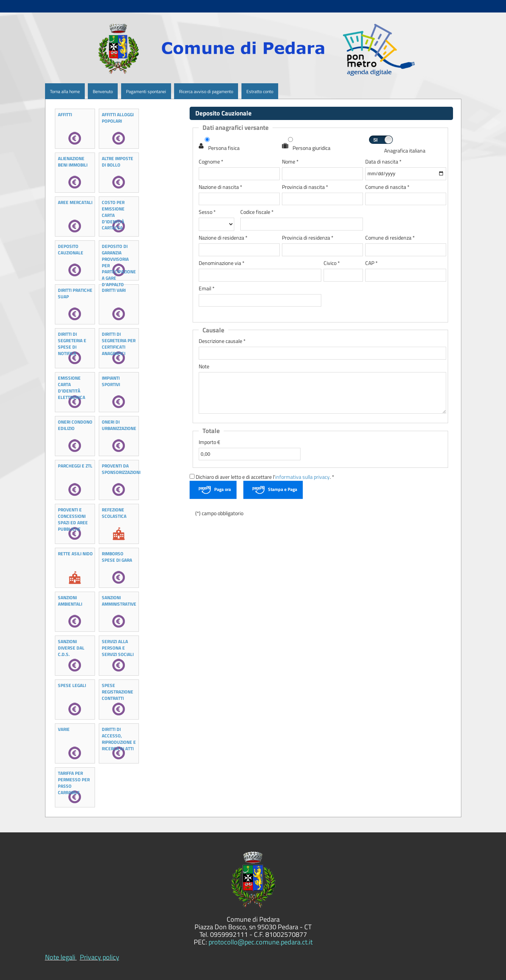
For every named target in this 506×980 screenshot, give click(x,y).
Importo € (209, 442)
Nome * (290, 162)
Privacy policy (100, 957)
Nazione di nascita (220, 187)
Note (204, 367)
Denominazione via (222, 263)
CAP (371, 263)
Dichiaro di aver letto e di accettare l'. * (262, 477)
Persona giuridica (311, 148)
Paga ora (223, 489)
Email (207, 289)
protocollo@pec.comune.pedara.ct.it (261, 942)
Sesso (207, 212)
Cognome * (211, 162)
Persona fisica (224, 148)
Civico (332, 263)
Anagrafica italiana (405, 151)
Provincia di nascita (305, 187)
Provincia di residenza (308, 238)
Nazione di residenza (223, 238)
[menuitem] (86, 91)
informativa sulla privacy (302, 477)
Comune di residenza (390, 238)
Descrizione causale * (222, 341)
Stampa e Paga (283, 489)
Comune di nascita (387, 187)
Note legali (60, 957)
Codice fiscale (257, 212)
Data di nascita (383, 162)
